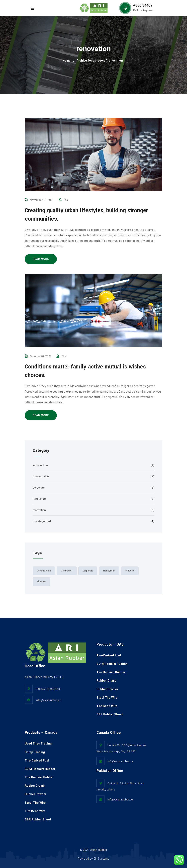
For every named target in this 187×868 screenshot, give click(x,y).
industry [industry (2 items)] (130, 571)
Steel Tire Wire (107, 698)
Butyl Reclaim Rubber (112, 664)
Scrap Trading (35, 752)
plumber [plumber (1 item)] (41, 582)
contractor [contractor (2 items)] (67, 571)
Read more (41, 259)
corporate (39, 488)
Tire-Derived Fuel (109, 655)
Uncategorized (42, 521)
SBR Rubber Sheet (110, 714)
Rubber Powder (107, 689)
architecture (40, 465)
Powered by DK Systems (93, 859)
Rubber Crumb (106, 681)
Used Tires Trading (38, 744)
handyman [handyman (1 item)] (109, 571)
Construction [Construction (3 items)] (44, 571)
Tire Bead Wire (107, 706)
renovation (39, 510)
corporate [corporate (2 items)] (88, 571)
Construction (41, 476)
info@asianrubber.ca (120, 761)
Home (67, 61)
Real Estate (40, 499)
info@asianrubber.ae (48, 700)
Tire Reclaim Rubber (111, 672)
